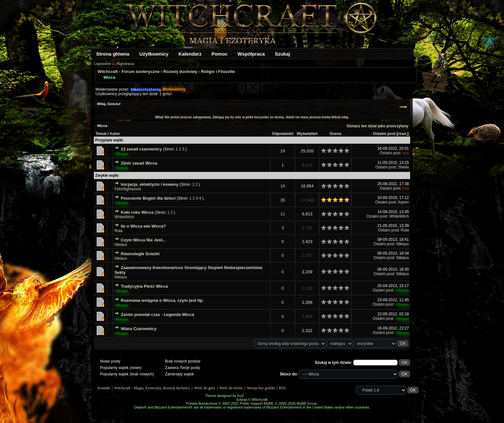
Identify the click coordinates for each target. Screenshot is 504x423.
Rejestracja (125, 64)
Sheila (404, 167)
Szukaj (283, 54)
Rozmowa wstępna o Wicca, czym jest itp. (162, 300)
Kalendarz (190, 54)
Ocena (335, 134)
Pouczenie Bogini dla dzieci (148, 198)
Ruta (118, 231)
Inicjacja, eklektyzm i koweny (150, 184)
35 (283, 200)
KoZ (240, 396)
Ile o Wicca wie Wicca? (144, 226)
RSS (282, 388)
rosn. (403, 134)
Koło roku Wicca (137, 212)
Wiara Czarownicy (139, 329)
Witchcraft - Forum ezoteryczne (128, 72)
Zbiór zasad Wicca (139, 163)
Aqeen (403, 202)
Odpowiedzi (283, 134)
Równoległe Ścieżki (140, 254)
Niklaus (121, 245)
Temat (101, 134)
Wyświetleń (307, 134)
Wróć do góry (205, 388)
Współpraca (251, 54)
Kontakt (104, 388)
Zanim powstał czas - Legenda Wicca (157, 315)
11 (283, 214)
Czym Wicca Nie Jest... (143, 240)
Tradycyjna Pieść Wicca (144, 286)
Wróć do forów (231, 388)
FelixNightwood (128, 189)
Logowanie (102, 64)
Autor (115, 134)
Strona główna (113, 54)
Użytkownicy (154, 54)
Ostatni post (384, 134)
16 (283, 186)
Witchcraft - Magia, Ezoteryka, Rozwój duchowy (152, 388)
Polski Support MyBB (256, 403)
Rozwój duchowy (180, 72)
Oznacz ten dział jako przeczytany (378, 126)
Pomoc (220, 54)
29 (283, 151)
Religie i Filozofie (218, 72)
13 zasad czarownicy (141, 149)
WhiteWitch (124, 217)
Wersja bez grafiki (261, 388)
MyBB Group (307, 403)
